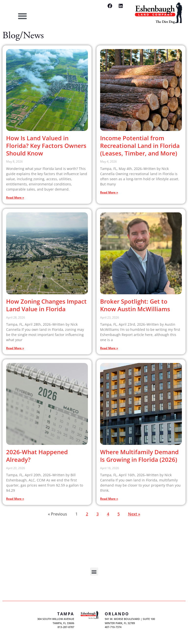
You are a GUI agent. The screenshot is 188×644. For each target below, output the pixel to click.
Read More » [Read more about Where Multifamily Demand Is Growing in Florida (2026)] (109, 499)
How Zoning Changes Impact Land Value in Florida (46, 305)
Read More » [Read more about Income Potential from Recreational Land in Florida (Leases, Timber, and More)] (109, 192)
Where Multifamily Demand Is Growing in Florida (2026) (139, 456)
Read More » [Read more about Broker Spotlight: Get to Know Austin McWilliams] (109, 348)
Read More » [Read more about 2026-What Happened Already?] (15, 499)
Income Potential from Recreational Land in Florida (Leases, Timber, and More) (140, 146)
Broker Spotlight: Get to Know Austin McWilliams (135, 305)
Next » (134, 514)
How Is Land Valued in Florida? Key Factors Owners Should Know (46, 146)
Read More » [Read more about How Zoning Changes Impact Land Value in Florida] (15, 348)
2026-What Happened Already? (37, 456)
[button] (22, 16)
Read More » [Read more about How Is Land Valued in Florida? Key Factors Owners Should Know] (15, 198)
